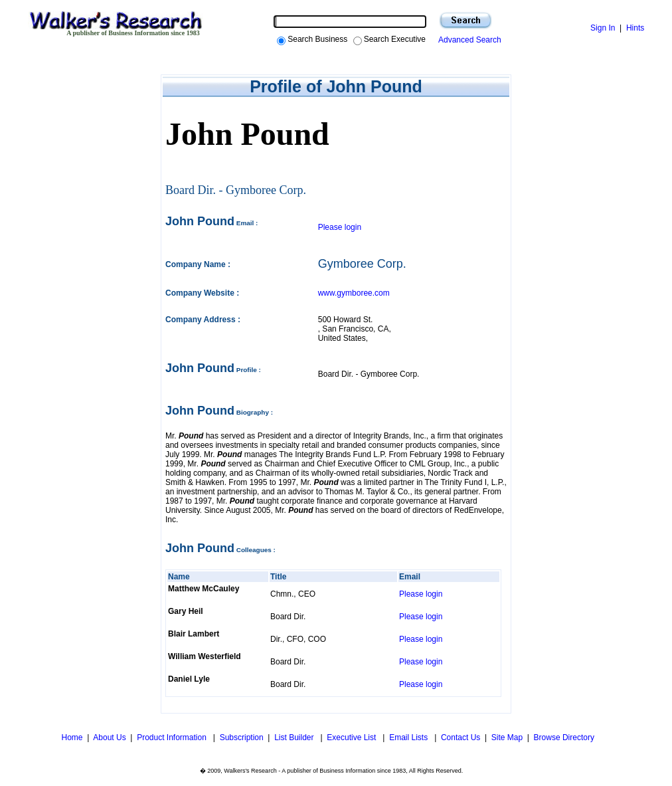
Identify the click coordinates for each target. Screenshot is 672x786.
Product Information (173, 737)
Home (71, 737)
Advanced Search (468, 40)
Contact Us (461, 737)
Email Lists (409, 737)
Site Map (507, 737)
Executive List (352, 737)
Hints (635, 28)
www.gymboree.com (354, 293)
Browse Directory (564, 737)
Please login (340, 227)
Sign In (603, 28)
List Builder (295, 737)
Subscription (242, 737)
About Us (109, 737)
